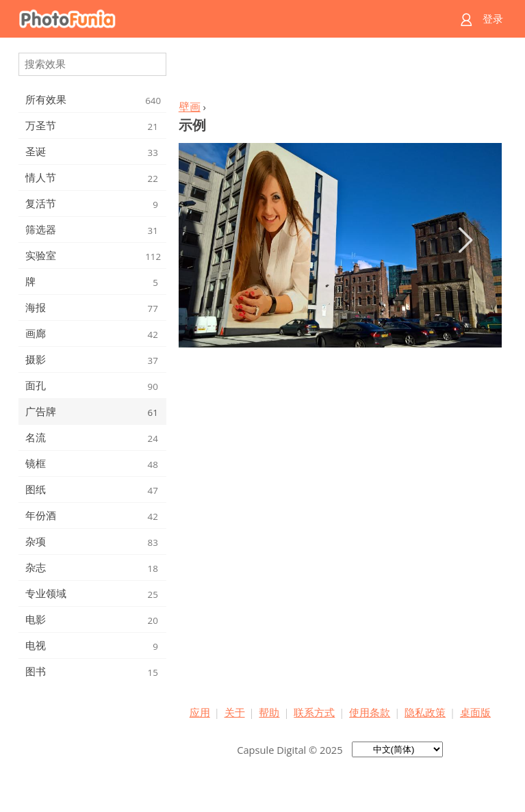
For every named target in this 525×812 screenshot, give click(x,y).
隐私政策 (425, 712)
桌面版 (475, 712)
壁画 (190, 107)
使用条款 (370, 712)
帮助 (269, 712)
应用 (200, 712)
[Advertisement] (340, 73)
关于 (235, 712)
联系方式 (314, 712)
